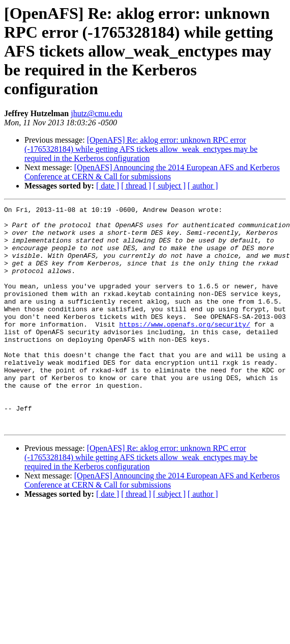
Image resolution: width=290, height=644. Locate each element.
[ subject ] (169, 186)
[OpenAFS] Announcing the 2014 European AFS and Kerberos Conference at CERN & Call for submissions (152, 172)
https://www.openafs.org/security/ (184, 348)
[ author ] (203, 186)
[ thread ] (136, 186)
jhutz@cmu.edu (96, 113)
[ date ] (108, 186)
